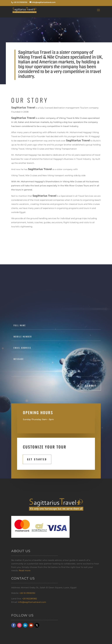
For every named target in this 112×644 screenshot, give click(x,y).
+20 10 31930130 (27, 593)
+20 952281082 (29, 599)
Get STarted (37, 459)
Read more (25, 570)
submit (91, 386)
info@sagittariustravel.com (32, 602)
